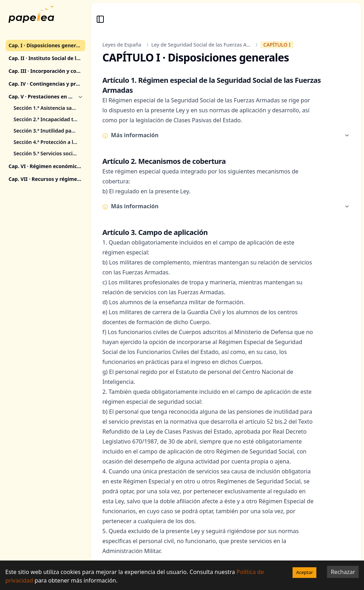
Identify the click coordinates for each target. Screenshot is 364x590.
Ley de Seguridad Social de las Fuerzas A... (201, 45)
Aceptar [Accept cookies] (304, 572)
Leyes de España (122, 45)
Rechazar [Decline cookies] (343, 572)
